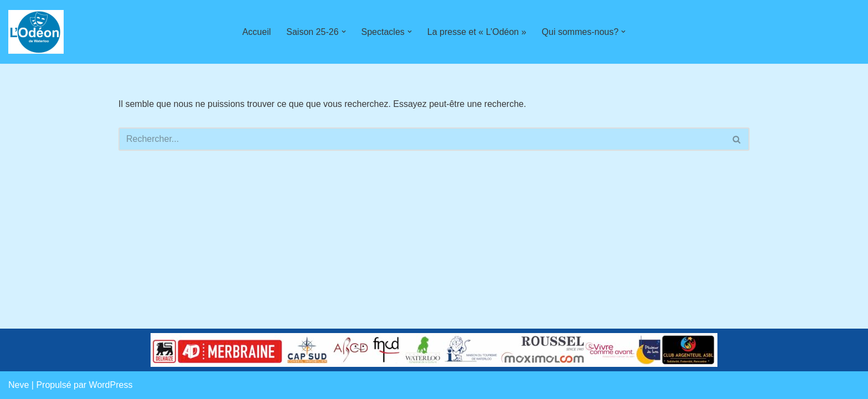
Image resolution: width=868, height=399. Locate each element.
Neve (19, 385)
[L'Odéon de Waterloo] (36, 32)
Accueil (257, 32)
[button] (344, 32)
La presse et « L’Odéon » (477, 32)
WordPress (111, 385)
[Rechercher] (422, 139)
